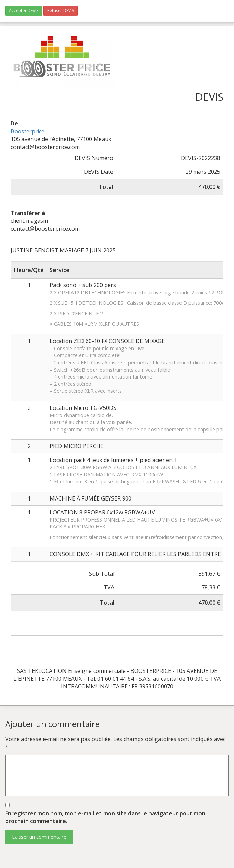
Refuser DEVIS (61, 11)
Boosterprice (28, 131)
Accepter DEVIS (24, 11)
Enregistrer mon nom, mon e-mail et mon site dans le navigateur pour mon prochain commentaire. (105, 817)
